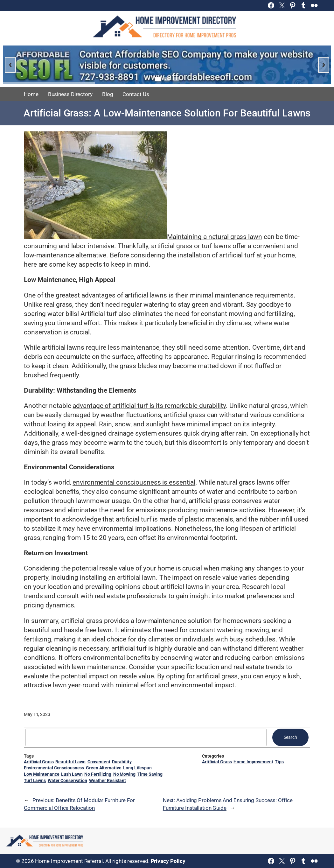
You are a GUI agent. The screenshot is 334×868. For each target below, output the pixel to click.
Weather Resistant (108, 780)
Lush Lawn (72, 774)
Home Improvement (253, 762)
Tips (279, 762)
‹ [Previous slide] (10, 64)
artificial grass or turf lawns (191, 246)
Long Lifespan (137, 768)
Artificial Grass (39, 762)
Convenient (99, 762)
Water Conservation (67, 780)
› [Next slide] (324, 64)
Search (290, 737)
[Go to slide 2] (167, 79)
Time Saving (150, 774)
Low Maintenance (42, 774)
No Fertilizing (98, 774)
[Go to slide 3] (176, 79)
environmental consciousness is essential (134, 482)
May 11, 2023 (37, 714)
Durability (122, 762)
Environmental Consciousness (54, 768)
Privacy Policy (168, 861)
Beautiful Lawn (70, 762)
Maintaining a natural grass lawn (215, 237)
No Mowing (124, 774)
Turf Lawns (35, 780)
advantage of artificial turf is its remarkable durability (149, 406)
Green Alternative (104, 768)
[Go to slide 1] (158, 79)
